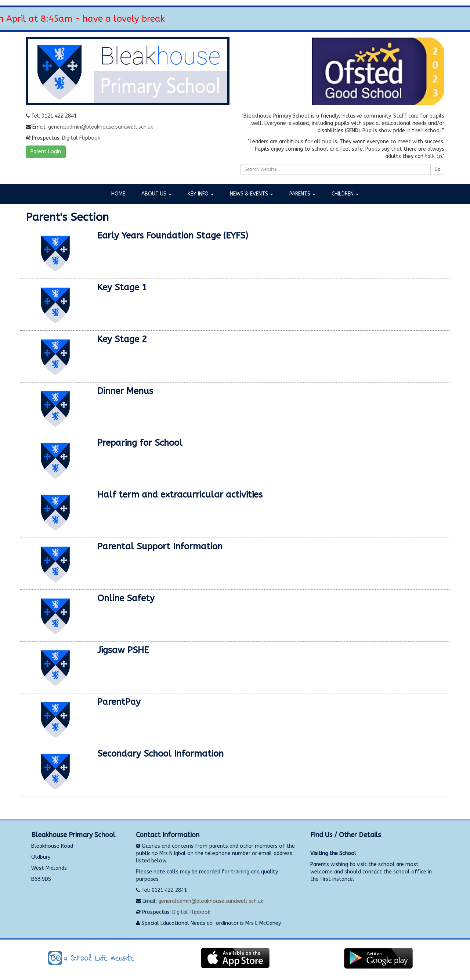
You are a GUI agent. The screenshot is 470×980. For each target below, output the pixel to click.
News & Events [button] (252, 194)
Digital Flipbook (81, 138)
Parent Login (46, 152)
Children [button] (345, 194)
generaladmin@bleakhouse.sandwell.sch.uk (101, 127)
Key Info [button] (201, 194)
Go (437, 169)
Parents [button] (302, 194)
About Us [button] (156, 194)
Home (118, 194)
